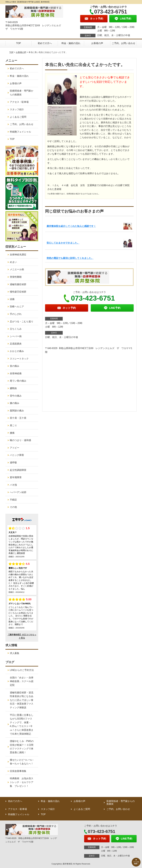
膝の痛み (15, 403)
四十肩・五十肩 (18, 418)
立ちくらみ (16, 329)
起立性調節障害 (18, 470)
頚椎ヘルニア (17, 307)
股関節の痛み (17, 411)
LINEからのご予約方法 (22, 670)
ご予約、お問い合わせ (123, 43)
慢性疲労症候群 (18, 292)
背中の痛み (16, 396)
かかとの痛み (17, 351)
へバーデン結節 (18, 492)
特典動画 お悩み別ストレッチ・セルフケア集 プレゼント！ (22, 782)
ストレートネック (19, 359)
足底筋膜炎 (16, 344)
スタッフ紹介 (17, 109)
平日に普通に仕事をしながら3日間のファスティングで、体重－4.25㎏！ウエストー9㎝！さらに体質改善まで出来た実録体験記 (22, 724)
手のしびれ (16, 314)
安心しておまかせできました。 (63, 243)
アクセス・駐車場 (19, 102)
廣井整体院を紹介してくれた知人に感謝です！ (71, 226)
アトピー (15, 448)
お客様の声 (97, 43)
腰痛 (12, 433)
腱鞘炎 (13, 388)
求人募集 (15, 653)
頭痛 (12, 299)
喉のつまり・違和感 (20, 440)
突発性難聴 (16, 277)
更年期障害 (16, 477)
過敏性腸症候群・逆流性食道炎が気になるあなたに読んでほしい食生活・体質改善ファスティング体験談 (22, 700)
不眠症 (13, 500)
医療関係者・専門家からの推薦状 (22, 93)
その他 (13, 507)
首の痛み (15, 366)
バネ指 (13, 485)
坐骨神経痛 (16, 373)
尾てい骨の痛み (18, 381)
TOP (19, 43)
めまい (13, 262)
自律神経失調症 (18, 255)
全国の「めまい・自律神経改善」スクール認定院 (22, 681)
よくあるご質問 (18, 117)
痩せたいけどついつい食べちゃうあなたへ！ (22, 762)
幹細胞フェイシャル (20, 132)
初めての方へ (45, 43)
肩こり (13, 425)
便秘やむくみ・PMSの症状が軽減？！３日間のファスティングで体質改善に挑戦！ (22, 747)
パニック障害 (17, 455)
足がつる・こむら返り (22, 322)
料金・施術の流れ (71, 43)
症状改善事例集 (18, 771)
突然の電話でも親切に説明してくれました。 (70, 258)
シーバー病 (16, 336)
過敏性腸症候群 (18, 284)
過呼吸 (13, 463)
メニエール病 (17, 269)
